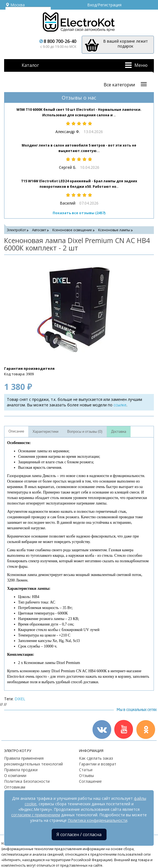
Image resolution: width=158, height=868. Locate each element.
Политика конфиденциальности (98, 820)
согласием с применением (36, 815)
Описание (16, 431)
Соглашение (90, 781)
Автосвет (39, 230)
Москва (15, 5)
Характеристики (46, 432)
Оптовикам (15, 787)
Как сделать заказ (96, 758)
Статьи (86, 770)
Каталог (30, 65)
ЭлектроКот (16, 230)
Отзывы (86, 775)
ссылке (120, 405)
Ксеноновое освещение (72, 230)
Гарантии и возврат (98, 764)
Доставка (119, 432)
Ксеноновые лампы (114, 230)
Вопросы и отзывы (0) (85, 432)
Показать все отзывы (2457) (79, 213)
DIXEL (20, 699)
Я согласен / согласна (79, 834)
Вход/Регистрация (104, 5)
